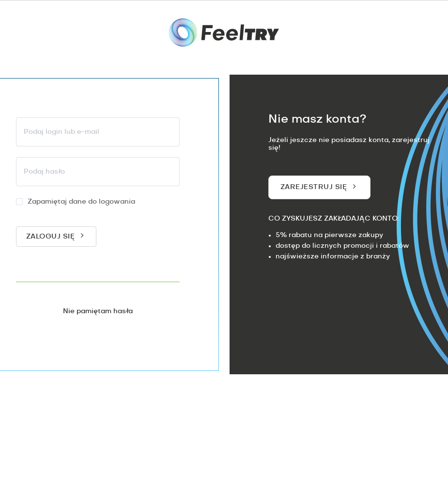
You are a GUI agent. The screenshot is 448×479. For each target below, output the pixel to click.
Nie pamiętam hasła (98, 311)
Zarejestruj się (314, 187)
